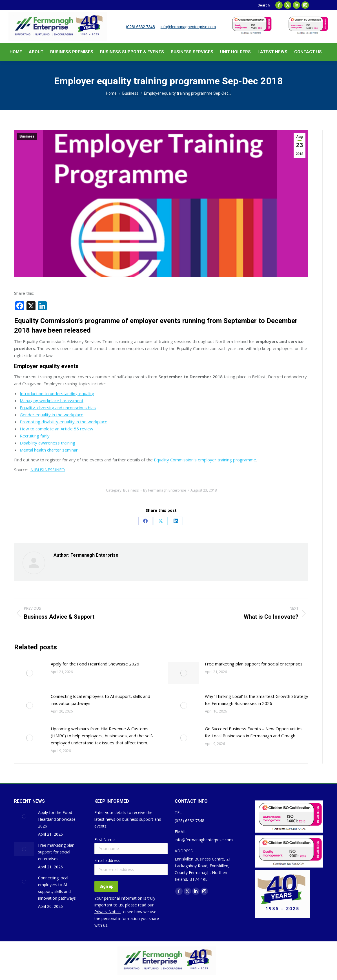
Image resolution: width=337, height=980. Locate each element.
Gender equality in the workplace (52, 415)
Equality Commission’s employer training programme (205, 460)
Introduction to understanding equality (57, 393)
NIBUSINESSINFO (48, 470)
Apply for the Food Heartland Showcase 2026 (95, 664)
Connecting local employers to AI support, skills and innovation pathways (100, 700)
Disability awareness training (47, 443)
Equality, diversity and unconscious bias (58, 408)
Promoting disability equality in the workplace (64, 422)
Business (27, 136)
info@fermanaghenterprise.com (188, 27)
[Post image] (30, 673)
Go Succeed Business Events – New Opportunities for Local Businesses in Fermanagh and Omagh (254, 732)
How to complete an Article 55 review (56, 429)
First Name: (105, 839)
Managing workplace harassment (52, 401)
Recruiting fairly (35, 436)
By (165, 490)
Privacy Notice (107, 912)
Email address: (107, 860)
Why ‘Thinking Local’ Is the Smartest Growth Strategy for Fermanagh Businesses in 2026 (257, 700)
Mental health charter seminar (49, 450)
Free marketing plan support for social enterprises (254, 664)
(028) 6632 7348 (140, 27)
